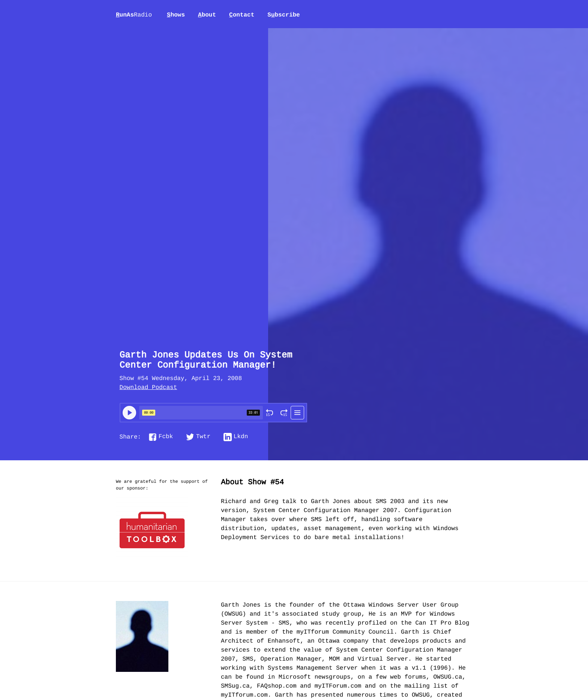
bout (207, 15)
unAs (134, 15)
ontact (242, 15)
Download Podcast (148, 388)
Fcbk (166, 437)
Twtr (203, 437)
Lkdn (241, 437)
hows (176, 15)
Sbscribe (283, 15)
